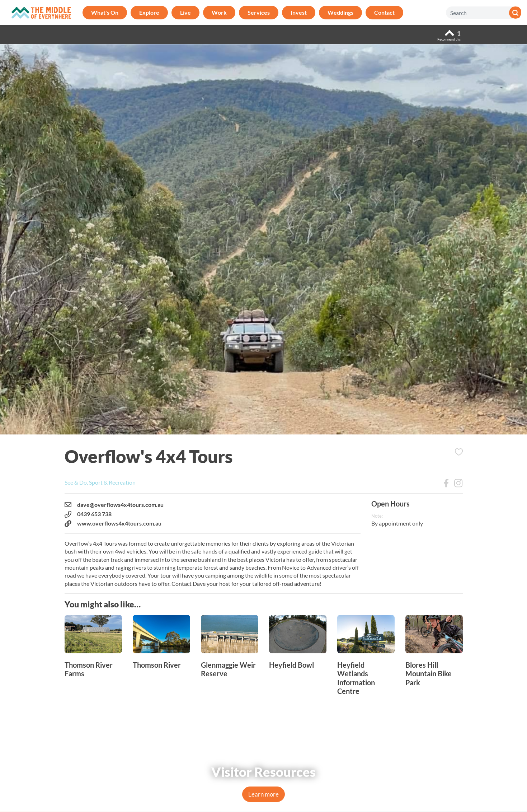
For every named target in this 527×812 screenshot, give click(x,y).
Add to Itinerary (459, 452)
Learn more (263, 794)
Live (185, 12)
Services (259, 12)
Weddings (340, 12)
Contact (384, 12)
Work (219, 12)
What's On (105, 12)
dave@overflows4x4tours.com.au (114, 505)
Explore (149, 12)
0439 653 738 (88, 514)
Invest (299, 12)
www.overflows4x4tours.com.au (113, 523)
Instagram (458, 483)
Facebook (446, 483)
